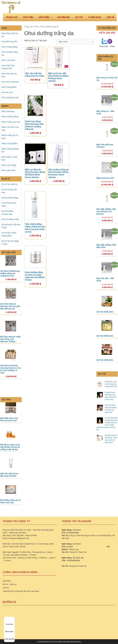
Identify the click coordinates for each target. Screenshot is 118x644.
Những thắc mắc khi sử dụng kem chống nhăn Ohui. (111, 384)
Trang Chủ (12, 17)
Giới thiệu (28, 17)
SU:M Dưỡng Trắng (10, 219)
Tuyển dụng (95, 17)
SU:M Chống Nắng (10, 198)
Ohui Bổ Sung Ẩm (9, 41)
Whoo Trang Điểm (9, 143)
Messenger (9, 629)
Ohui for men (7, 92)
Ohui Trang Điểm (9, 87)
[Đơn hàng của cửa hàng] (75, 42)
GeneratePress (76, 642)
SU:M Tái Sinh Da (9, 184)
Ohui (37, 27)
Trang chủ (29, 27)
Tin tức (79, 17)
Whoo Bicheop (8, 111)
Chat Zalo (9, 622)
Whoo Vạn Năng (9, 165)
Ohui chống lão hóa (10, 97)
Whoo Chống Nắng (10, 117)
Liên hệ (110, 17)
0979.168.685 (9, 637)
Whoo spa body (8, 170)
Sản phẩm (47, 17)
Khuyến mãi (63, 17)
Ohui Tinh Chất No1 (10, 82)
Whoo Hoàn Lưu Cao (11, 122)
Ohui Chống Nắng (9, 47)
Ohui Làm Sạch (8, 60)
